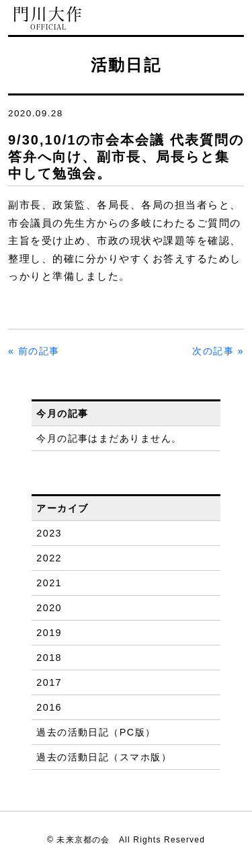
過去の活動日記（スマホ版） (104, 757)
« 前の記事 (34, 351)
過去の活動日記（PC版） (96, 732)
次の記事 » (218, 351)
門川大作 (48, 18)
